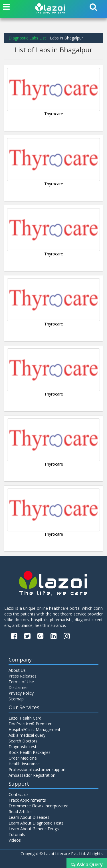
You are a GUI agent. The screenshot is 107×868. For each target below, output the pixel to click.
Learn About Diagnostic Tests (36, 823)
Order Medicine (23, 758)
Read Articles (21, 812)
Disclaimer (18, 687)
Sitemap (16, 699)
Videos (15, 840)
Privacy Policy (21, 693)
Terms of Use (21, 682)
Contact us (19, 794)
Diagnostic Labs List (27, 38)
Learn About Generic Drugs (34, 829)
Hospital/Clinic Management (35, 729)
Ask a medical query (27, 735)
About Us (17, 670)
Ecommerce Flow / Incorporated (39, 806)
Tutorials (17, 834)
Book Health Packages (30, 752)
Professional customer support (37, 769)
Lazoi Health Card (25, 718)
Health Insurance (24, 764)
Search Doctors (23, 741)
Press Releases (23, 676)
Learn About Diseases (29, 817)
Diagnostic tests (24, 747)
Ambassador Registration (32, 775)
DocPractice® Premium (31, 724)
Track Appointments (27, 800)
